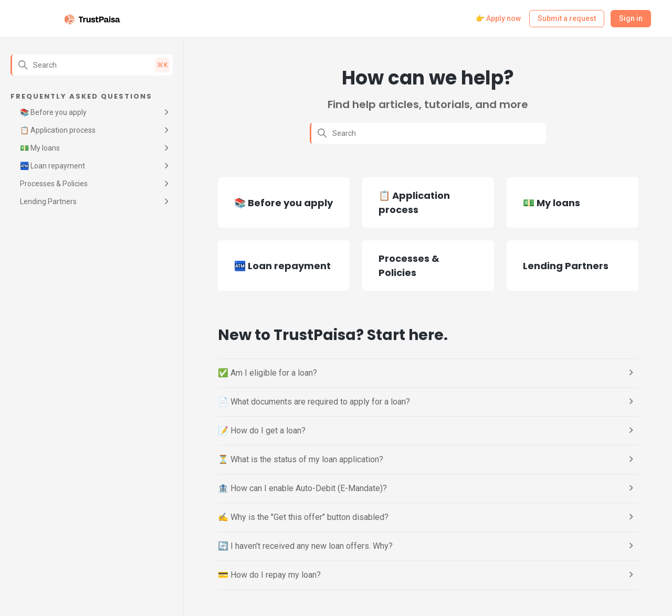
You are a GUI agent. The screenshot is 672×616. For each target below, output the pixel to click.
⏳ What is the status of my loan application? (301, 459)
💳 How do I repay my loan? (269, 575)
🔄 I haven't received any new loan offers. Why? (305, 546)
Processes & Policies (54, 184)
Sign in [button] (631, 18)
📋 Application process (58, 130)
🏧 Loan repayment (52, 166)
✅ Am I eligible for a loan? (267, 373)
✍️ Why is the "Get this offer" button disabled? (303, 517)
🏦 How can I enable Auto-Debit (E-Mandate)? (302, 488)
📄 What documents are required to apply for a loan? (314, 402)
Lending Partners (48, 201)
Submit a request (567, 18)
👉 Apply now (498, 18)
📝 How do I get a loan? (262, 431)
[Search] (92, 65)
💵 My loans (40, 148)
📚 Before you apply (53, 112)
